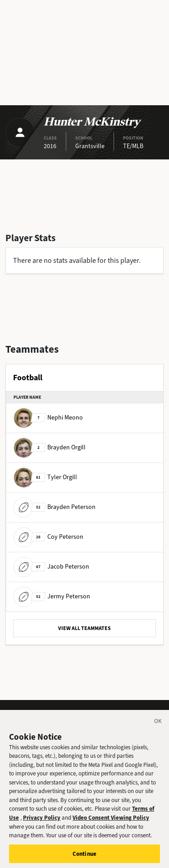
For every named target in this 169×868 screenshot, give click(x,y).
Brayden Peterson (55, 507)
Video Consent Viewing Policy (111, 822)
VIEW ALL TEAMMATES (84, 628)
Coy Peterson (48, 537)
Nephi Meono (48, 418)
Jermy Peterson (52, 596)
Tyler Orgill (45, 477)
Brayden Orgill (50, 447)
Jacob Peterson (51, 567)
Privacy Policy (42, 822)
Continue (84, 858)
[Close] (158, 727)
